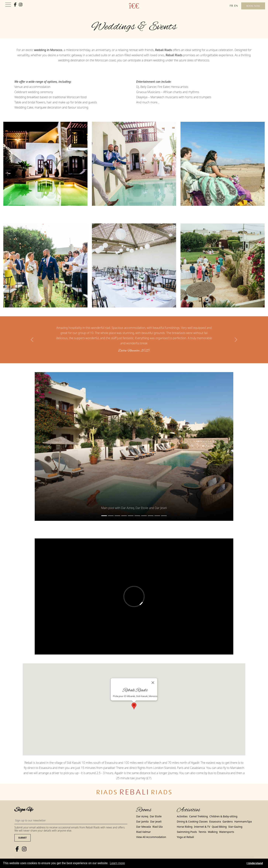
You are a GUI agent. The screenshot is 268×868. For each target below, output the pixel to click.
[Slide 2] (117, 516)
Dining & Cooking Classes (192, 821)
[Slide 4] (131, 516)
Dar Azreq (142, 816)
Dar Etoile (156, 816)
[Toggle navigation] (8, 5)
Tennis (202, 832)
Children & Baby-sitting (223, 816)
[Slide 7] (151, 516)
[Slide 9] (164, 516)
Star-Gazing (235, 827)
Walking (213, 832)
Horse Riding (185, 827)
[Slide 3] (124, 516)
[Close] (153, 683)
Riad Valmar (144, 832)
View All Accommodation (151, 837)
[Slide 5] (137, 516)
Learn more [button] (117, 863)
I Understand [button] (255, 863)
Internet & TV (202, 827)
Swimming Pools (187, 832)
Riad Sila (158, 827)
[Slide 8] (157, 516)
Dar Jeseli (156, 821)
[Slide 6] (144, 516)
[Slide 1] (111, 516)
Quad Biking (219, 827)
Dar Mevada (144, 827)
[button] (32, 340)
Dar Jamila (142, 821)
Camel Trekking (199, 816)
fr (231, 6)
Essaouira (215, 821)
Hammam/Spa (243, 821)
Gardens (227, 821)
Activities (182, 816)
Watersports (227, 832)
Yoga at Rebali (185, 837)
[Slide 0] (104, 516)
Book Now (253, 6)
